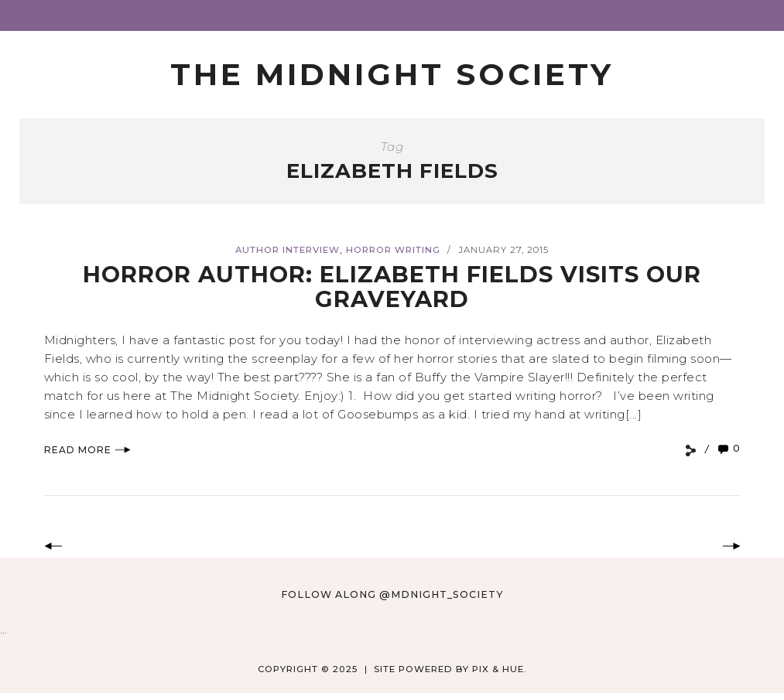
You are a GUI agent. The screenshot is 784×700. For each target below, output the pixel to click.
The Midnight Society (392, 74)
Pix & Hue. (500, 669)
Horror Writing (393, 250)
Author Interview (288, 250)
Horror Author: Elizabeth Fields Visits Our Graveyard (392, 287)
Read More (87, 450)
